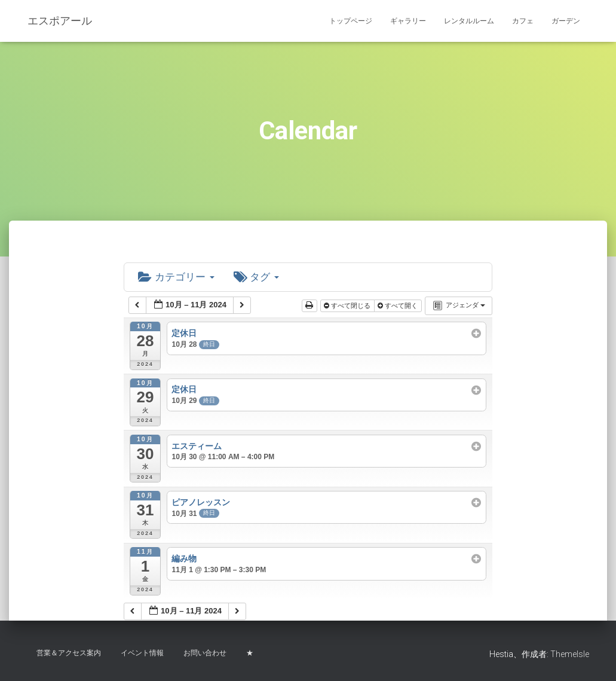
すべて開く (399, 307)
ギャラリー (408, 21)
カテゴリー (178, 278)
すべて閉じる (348, 307)
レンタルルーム (469, 21)
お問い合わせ (205, 653)
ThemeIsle (570, 654)
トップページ (351, 21)
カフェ (523, 21)
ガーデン (566, 21)
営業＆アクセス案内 (69, 653)
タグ (261, 278)
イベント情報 (142, 653)
